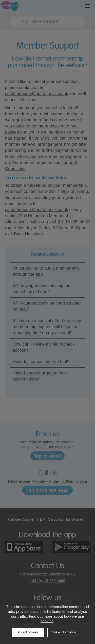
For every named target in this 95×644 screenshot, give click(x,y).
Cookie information (63, 632)
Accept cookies (28, 632)
